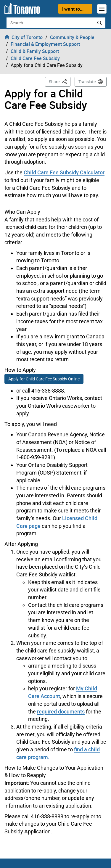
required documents (61, 711)
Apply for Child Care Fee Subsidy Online (44, 379)
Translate (87, 82)
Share (60, 81)
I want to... (73, 9)
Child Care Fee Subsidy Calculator (64, 172)
